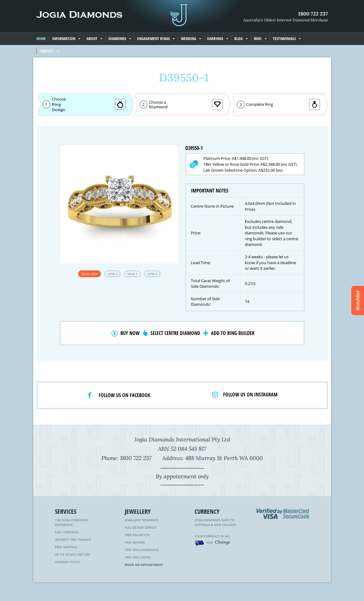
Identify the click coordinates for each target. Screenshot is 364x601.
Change (223, 542)
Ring (56, 104)
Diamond (158, 107)
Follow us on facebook (124, 395)
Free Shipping (66, 547)
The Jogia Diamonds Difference (71, 522)
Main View (90, 274)
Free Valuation (137, 535)
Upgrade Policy (68, 562)
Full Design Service (141, 527)
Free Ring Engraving (142, 550)
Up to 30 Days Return (73, 554)
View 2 (112, 274)
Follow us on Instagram (250, 395)
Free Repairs (135, 542)
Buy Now (130, 333)
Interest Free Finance (73, 540)
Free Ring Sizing (138, 557)
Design (59, 110)
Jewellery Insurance (142, 520)
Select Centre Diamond (175, 333)
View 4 (152, 274)
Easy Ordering (67, 532)
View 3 (132, 274)
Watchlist (358, 301)
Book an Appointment (144, 565)
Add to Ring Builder (233, 333)
